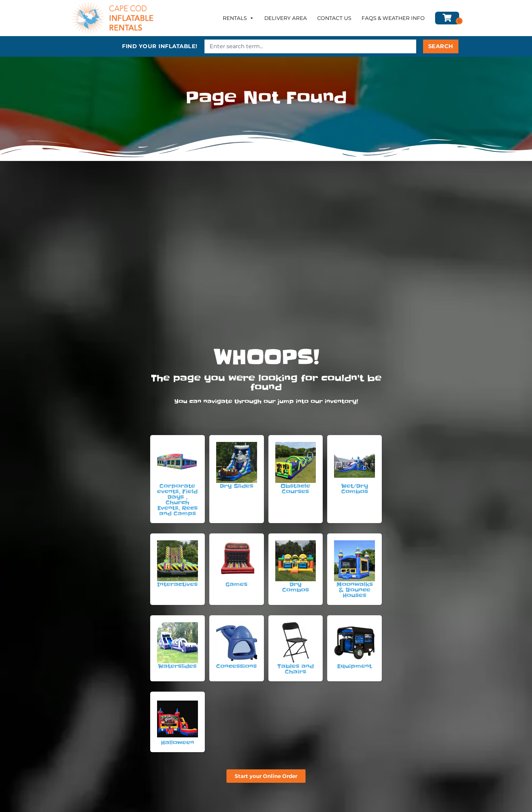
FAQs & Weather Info (393, 18)
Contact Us (334, 18)
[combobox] (310, 46)
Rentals (238, 18)
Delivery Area (286, 18)
